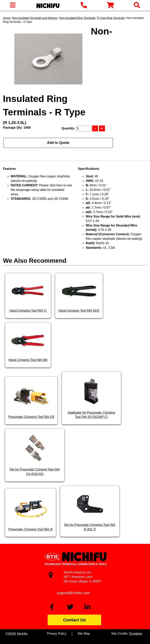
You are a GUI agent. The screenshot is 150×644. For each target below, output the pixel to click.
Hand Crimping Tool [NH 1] (28, 311)
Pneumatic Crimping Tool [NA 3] (30, 529)
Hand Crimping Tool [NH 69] (28, 360)
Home (7, 18)
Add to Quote (58, 143)
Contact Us (74, 620)
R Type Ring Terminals (111, 18)
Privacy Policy (57, 634)
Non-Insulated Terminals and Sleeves (35, 18)
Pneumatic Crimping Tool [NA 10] (31, 417)
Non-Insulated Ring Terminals (77, 18)
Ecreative (136, 634)
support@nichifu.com (73, 593)
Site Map (84, 634)
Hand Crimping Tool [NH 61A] (79, 311)
